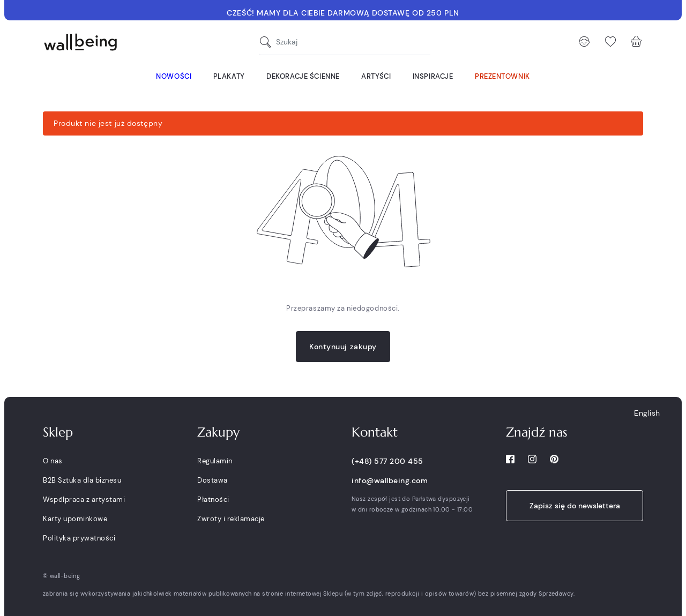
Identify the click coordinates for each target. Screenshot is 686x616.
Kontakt (375, 432)
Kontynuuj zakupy (343, 347)
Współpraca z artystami (84, 499)
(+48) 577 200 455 (387, 461)
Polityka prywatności (79, 538)
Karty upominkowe (75, 519)
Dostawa (212, 480)
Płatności (213, 499)
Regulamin (215, 461)
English (647, 413)
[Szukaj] (268, 42)
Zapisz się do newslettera (575, 506)
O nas (53, 461)
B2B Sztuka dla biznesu (82, 480)
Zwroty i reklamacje (231, 519)
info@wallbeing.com (390, 480)
